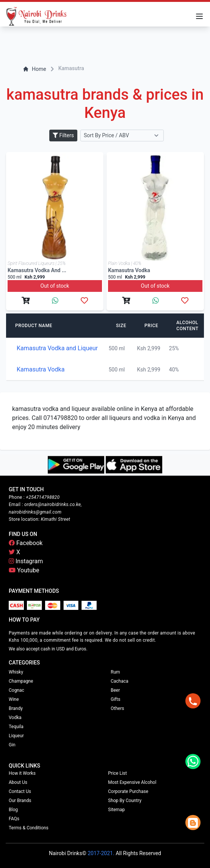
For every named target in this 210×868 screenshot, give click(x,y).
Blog (13, 810)
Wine (14, 699)
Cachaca (120, 681)
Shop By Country (125, 801)
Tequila (16, 727)
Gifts (115, 699)
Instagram (26, 561)
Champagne (21, 681)
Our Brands (20, 801)
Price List (118, 773)
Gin (12, 745)
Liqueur (16, 736)
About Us (18, 782)
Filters (63, 135)
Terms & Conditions (29, 828)
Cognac (16, 690)
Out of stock (55, 286)
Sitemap (116, 810)
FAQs (14, 819)
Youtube (24, 570)
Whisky (16, 672)
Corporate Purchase (128, 791)
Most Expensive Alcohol (132, 782)
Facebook (26, 543)
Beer (115, 690)
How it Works (22, 773)
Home (34, 69)
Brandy (16, 708)
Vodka (15, 718)
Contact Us (20, 791)
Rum (115, 672)
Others (117, 708)
